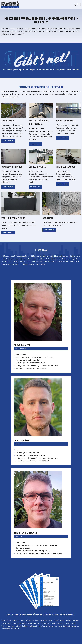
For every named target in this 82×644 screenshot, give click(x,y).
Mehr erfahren (8, 141)
